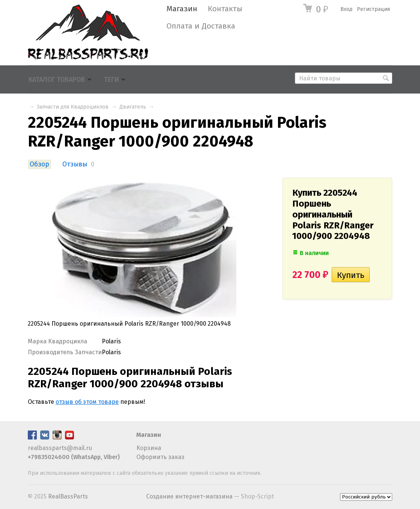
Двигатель (133, 107)
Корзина (149, 448)
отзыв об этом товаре (87, 402)
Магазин (182, 9)
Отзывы (75, 164)
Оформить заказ (160, 457)
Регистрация (373, 9)
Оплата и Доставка (201, 26)
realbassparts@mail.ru (60, 448)
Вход (346, 9)
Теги (111, 80)
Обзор (39, 164)
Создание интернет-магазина (189, 496)
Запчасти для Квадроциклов (73, 107)
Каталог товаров (57, 80)
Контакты (225, 9)
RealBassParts (68, 496)
